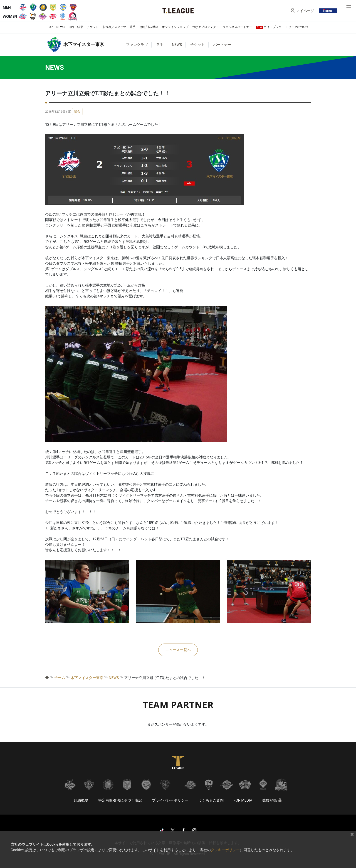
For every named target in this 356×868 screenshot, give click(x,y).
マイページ (305, 11)
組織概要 (81, 800)
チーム (60, 678)
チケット (93, 27)
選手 (133, 27)
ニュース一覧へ (178, 650)
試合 (77, 111)
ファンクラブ (137, 45)
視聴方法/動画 (149, 27)
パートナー (222, 45)
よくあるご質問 (211, 800)
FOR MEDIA (243, 800)
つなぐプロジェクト (206, 27)
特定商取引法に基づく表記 (120, 800)
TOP (50, 27)
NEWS (60, 27)
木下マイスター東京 (87, 678)
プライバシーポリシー (170, 800)
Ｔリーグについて (297, 27)
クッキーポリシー (225, 850)
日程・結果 (76, 27)
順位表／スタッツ (114, 27)
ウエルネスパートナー (237, 27)
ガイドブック (269, 27)
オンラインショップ (175, 27)
